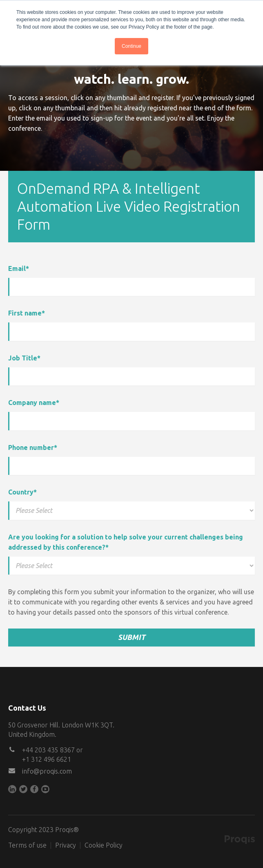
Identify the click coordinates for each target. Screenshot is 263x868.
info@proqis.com (47, 771)
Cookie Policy (104, 845)
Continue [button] (131, 46)
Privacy (66, 845)
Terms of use (27, 845)
